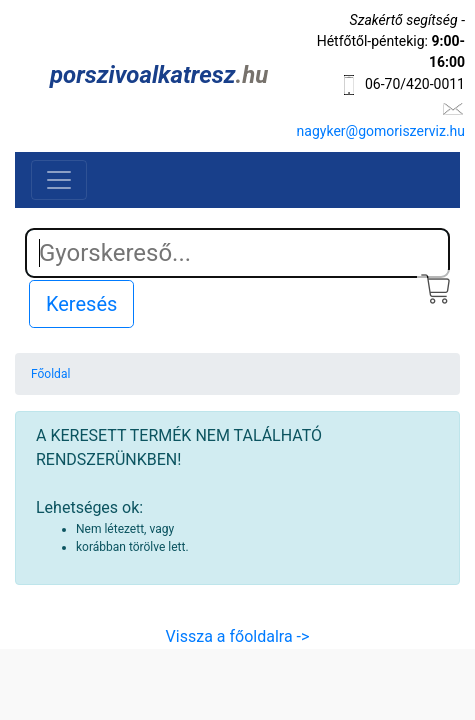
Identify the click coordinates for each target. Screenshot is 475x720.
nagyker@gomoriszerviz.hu (381, 131)
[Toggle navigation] (59, 180)
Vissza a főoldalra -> (238, 636)
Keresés (81, 304)
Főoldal (50, 374)
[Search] (237, 253)
